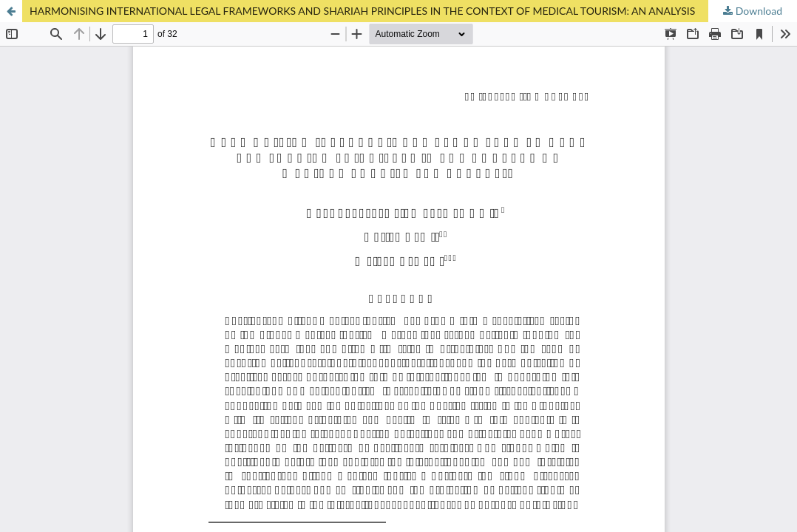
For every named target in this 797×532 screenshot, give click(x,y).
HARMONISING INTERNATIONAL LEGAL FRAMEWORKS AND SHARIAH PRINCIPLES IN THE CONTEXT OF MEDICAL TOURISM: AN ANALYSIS (362, 11)
